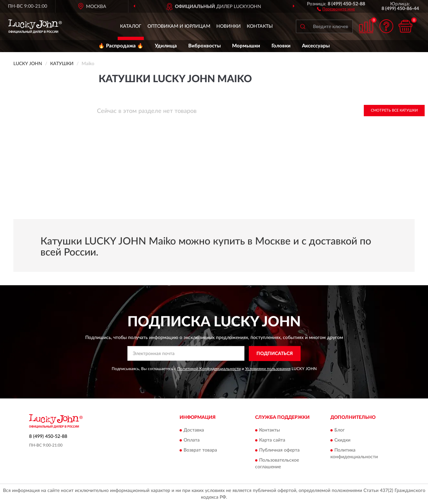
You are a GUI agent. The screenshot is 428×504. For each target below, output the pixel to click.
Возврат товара (200, 451)
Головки (281, 46)
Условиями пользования (268, 369)
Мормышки (246, 46)
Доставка (194, 431)
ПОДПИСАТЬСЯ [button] (275, 354)
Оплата (192, 441)
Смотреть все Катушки (394, 110)
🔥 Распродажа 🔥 (121, 46)
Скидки (342, 441)
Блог (340, 431)
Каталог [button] (131, 26)
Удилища (166, 46)
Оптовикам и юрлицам (179, 26)
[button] (336, 9)
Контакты (260, 26)
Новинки (229, 26)
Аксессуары (316, 46)
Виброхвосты (204, 46)
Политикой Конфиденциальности (209, 369)
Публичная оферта (279, 451)
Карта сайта (272, 441)
